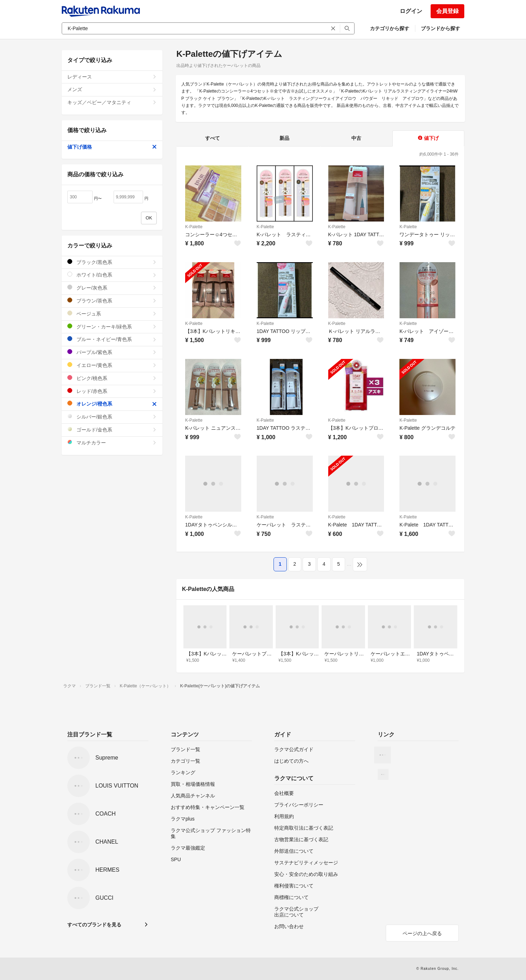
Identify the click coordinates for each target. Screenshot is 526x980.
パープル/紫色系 (112, 352)
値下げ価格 (112, 147)
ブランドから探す (440, 28)
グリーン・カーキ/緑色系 (112, 326)
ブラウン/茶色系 (112, 301)
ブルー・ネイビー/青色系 (112, 339)
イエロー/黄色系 (112, 365)
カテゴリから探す (390, 28)
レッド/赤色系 (112, 391)
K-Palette (194, 227)
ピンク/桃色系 (112, 378)
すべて (213, 138)
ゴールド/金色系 (112, 430)
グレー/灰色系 (112, 288)
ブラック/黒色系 (112, 262)
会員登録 (447, 11)
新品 (284, 138)
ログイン (411, 11)
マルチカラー (112, 443)
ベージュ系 (112, 314)
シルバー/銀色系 (112, 417)
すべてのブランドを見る (94, 925)
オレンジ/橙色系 (112, 404)
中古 (356, 138)
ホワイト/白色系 (112, 275)
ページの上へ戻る (422, 933)
